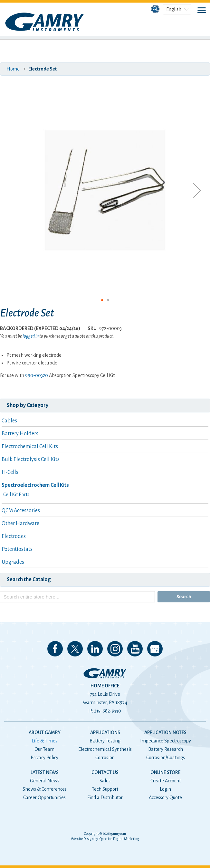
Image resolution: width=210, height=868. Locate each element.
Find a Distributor (105, 797)
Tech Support (105, 789)
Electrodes (14, 536)
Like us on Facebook (55, 649)
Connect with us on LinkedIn (95, 649)
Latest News (45, 772)
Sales (105, 781)
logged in (31, 336)
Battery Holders (20, 434)
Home (13, 69)
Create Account (166, 781)
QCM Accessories (21, 511)
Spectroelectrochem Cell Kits (35, 485)
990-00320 (37, 375)
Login (165, 789)
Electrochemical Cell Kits (30, 447)
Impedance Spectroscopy (166, 741)
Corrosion (105, 758)
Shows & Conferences (45, 789)
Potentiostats (17, 549)
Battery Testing (105, 741)
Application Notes (165, 732)
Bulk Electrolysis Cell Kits (31, 459)
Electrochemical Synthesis (105, 749)
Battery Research (166, 749)
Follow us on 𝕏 (75, 649)
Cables (9, 421)
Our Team (44, 749)
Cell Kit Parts (16, 495)
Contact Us (105, 772)
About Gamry (45, 732)
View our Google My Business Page (155, 649)
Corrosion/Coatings (166, 758)
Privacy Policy (44, 758)
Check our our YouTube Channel (135, 649)
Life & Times (44, 741)
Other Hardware (20, 524)
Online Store (165, 772)
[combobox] (77, 597)
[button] (197, 190)
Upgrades (13, 562)
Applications (105, 732)
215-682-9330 (108, 711)
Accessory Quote (165, 797)
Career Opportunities (44, 797)
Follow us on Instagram (115, 649)
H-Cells (10, 472)
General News (45, 781)
